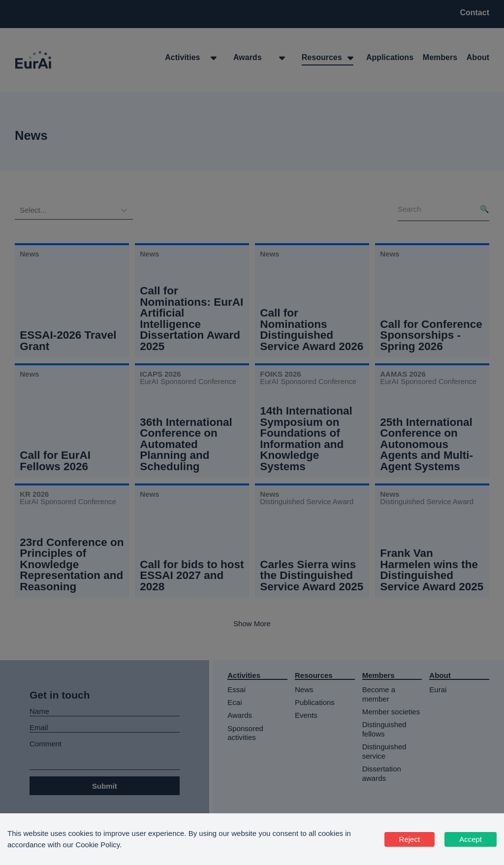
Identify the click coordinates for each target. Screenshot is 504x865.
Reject (410, 839)
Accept (471, 839)
